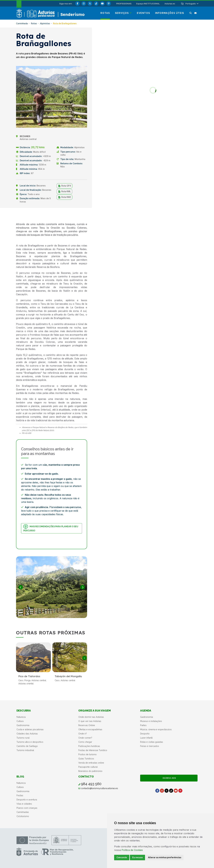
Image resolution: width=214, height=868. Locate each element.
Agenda (146, 711)
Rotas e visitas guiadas (152, 742)
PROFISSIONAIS (124, 4)
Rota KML (64, 191)
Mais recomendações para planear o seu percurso (51, 528)
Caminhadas (23, 812)
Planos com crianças (27, 808)
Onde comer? (85, 738)
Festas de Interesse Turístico (93, 750)
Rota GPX (64, 186)
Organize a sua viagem (95, 711)
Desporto (145, 734)
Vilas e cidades (24, 804)
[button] (192, 4)
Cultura (20, 721)
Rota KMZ (64, 197)
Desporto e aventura (27, 800)
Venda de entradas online (91, 763)
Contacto (86, 777)
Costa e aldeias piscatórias (30, 729)
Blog (20, 777)
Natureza (21, 717)
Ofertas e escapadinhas (90, 729)
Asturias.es (170, 4)
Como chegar (85, 742)
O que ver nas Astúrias (90, 721)
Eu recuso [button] (137, 857)
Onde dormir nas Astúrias (91, 717)
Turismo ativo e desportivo (30, 742)
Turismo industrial (25, 750)
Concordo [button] (122, 857)
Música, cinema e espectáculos (156, 729)
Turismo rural (23, 738)
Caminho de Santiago (27, 746)
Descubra (24, 711)
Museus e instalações (151, 721)
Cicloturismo (23, 816)
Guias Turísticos (86, 759)
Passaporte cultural (88, 767)
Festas (20, 795)
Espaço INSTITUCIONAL (148, 4)
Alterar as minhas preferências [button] (165, 857)
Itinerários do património (90, 771)
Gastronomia (23, 725)
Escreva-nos (169, 778)
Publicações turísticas (89, 746)
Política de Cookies (132, 850)
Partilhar (79, 215)
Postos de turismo (87, 754)
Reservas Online (87, 725)
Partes (143, 725)
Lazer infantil (146, 738)
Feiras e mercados (150, 746)
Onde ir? (83, 734)
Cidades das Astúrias (27, 734)
